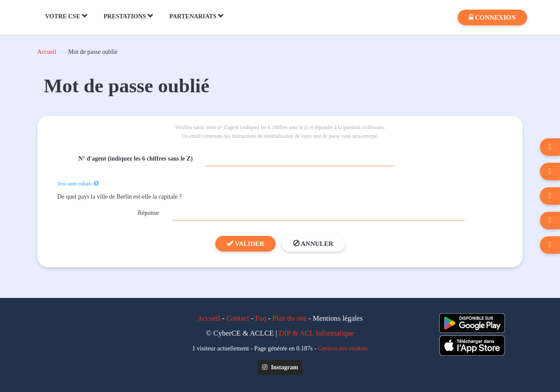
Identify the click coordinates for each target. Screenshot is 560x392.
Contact (238, 318)
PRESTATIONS (129, 16)
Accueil (47, 52)
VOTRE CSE (66, 16)
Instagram (280, 367)
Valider (245, 244)
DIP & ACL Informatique (317, 333)
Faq (261, 318)
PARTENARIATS (197, 16)
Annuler (313, 244)
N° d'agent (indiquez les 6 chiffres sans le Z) (135, 159)
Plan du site (290, 318)
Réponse (148, 213)
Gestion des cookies (343, 348)
